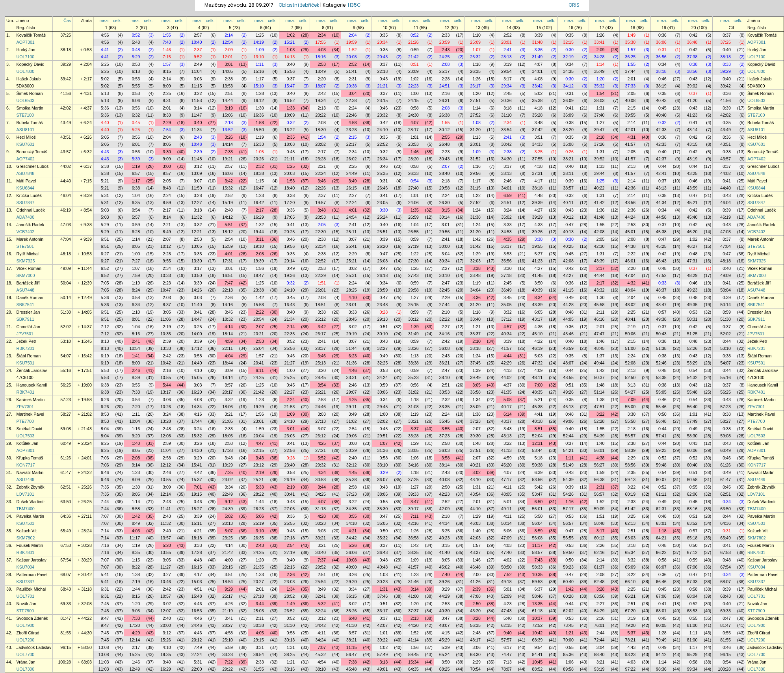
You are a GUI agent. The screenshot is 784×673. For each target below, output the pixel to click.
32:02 (382, 421)
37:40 (599, 115)
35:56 (506, 261)
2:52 (508, 35)
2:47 (446, 283)
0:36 (662, 35)
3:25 (539, 152)
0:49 (291, 268)
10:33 (166, 275)
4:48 (539, 195)
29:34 (506, 86)
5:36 (105, 108)
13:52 (228, 130)
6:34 (136, 305)
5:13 (105, 93)
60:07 (661, 480)
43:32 (599, 290)
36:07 (382, 480)
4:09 (539, 370)
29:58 (445, 188)
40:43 (661, 100)
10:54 (135, 348)
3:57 (229, 385)
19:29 (259, 407)
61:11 (661, 494)
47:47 (599, 334)
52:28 (599, 421)
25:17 (445, 71)
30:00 (445, 246)
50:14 (66, 297)
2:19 (167, 327)
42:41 (661, 173)
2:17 (322, 152)
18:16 (320, 57)
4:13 (508, 370)
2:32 (260, 166)
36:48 (692, 42)
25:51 (382, 232)
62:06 (692, 494)
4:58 (353, 123)
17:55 (320, 42)
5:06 (260, 516)
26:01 (320, 290)
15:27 (197, 509)
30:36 (506, 100)
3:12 (198, 166)
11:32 (197, 217)
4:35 (508, 239)
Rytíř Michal (28, 254)
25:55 (290, 523)
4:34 (322, 472)
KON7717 (26, 465)
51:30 (66, 312)
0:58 (415, 108)
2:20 (322, 79)
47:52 (661, 275)
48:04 (630, 290)
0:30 (569, 50)
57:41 (661, 436)
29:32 (320, 465)
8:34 (539, 297)
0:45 (662, 108)
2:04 (353, 35)
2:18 (229, 123)
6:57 (136, 173)
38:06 (382, 494)
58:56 (630, 465)
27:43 (413, 275)
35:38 (538, 100)
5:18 (539, 458)
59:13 (630, 480)
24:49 (352, 173)
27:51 (475, 100)
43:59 (692, 188)
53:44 (538, 450)
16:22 (290, 130)
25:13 (320, 363)
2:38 (229, 79)
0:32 (291, 123)
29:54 (506, 71)
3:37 (415, 429)
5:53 (105, 370)
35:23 (413, 377)
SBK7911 (25, 319)
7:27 (136, 261)
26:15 (352, 188)
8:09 (167, 86)
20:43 (382, 57)
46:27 (692, 246)
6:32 (136, 115)
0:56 (136, 108)
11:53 (197, 100)
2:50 (446, 487)
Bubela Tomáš (30, 123)
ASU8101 (26, 130)
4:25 (353, 400)
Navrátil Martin (30, 472)
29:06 (352, 436)
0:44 (662, 166)
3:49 (353, 181)
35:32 (599, 86)
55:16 (66, 370)
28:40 (445, 173)
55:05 (661, 392)
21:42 (413, 57)
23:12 (259, 465)
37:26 (599, 144)
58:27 (66, 414)
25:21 (352, 261)
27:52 (475, 115)
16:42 (259, 203)
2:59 (167, 443)
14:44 (228, 100)
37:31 (538, 173)
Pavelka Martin (30, 516)
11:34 (197, 130)
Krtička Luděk (29, 195)
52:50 (630, 377)
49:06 (568, 421)
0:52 (136, 35)
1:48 (601, 385)
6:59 (508, 195)
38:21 (568, 159)
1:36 (601, 210)
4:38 (601, 458)
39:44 (599, 173)
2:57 (198, 35)
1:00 (415, 93)
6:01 (136, 144)
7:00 (539, 385)
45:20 (506, 465)
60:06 (692, 450)
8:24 (136, 290)
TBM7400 (26, 509)
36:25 (630, 57)
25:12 (320, 319)
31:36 (352, 363)
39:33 (413, 494)
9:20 (136, 436)
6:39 (539, 472)
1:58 (260, 123)
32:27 (382, 348)
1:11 (260, 64)
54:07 (66, 356)
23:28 (352, 130)
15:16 (259, 71)
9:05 (136, 494)
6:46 (105, 472)
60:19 (630, 494)
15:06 (228, 115)
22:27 (290, 392)
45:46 (568, 334)
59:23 (661, 450)
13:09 (197, 173)
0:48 (136, 50)
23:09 (413, 71)
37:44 (630, 71)
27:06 (290, 509)
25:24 (382, 217)
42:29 (506, 363)
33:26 (413, 348)
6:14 (508, 414)
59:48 (661, 465)
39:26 (538, 232)
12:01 (228, 57)
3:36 (539, 50)
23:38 (259, 290)
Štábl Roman (29, 356)
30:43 (445, 159)
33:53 (445, 392)
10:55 (166, 377)
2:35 (291, 137)
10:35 (166, 334)
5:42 (539, 487)
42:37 (661, 159)
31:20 (475, 130)
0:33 (727, 64)
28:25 (352, 290)
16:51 (228, 275)
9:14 (136, 465)
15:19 (228, 203)
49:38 (661, 319)
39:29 (66, 64)
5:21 (105, 181)
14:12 (228, 217)
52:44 (568, 436)
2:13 (322, 108)
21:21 (382, 86)
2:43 (446, 50)
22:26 (320, 188)
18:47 (259, 275)
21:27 (290, 363)
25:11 (352, 232)
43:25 (692, 173)
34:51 (506, 203)
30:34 (445, 261)
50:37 (599, 377)
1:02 (291, 35)
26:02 (352, 159)
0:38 (694, 64)
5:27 (539, 254)
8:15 (167, 71)
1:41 (136, 356)
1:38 (601, 400)
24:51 (445, 86)
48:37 (661, 290)
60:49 (66, 443)
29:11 (352, 407)
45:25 (661, 246)
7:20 (136, 407)
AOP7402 (26, 159)
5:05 (105, 137)
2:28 (446, 79)
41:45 (538, 275)
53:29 (692, 363)
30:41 (290, 494)
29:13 (382, 319)
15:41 (197, 465)
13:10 (259, 57)
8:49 (167, 232)
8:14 (167, 217)
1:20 (601, 79)
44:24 (630, 217)
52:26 (692, 348)
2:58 (229, 443)
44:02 (66, 166)
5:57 (136, 217)
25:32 (475, 57)
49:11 (506, 509)
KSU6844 (26, 188)
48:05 (506, 494)
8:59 (167, 203)
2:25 (167, 93)
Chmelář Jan (28, 327)
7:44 (105, 502)
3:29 (198, 458)
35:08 (568, 144)
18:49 (320, 71)
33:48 (475, 275)
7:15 (167, 57)
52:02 (66, 327)
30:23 (320, 523)
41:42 (599, 203)
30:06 (382, 392)
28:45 (352, 319)
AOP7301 (26, 42)
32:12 (352, 465)
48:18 (66, 254)
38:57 (568, 188)
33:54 (506, 130)
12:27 (197, 203)
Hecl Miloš (26, 137)
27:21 (320, 450)
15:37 (197, 480)
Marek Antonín (30, 239)
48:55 (568, 377)
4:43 (105, 152)
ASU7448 (26, 290)
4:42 (198, 472)
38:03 (599, 100)
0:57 (662, 312)
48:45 (599, 348)
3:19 (508, 64)
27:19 (413, 246)
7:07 (105, 516)
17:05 (290, 217)
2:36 (631, 210)
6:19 (105, 356)
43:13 (661, 188)
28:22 (259, 494)
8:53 (105, 414)
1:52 (353, 50)
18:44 (228, 363)
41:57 (630, 144)
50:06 (630, 334)
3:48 (539, 123)
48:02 (630, 305)
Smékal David (30, 429)
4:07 (539, 64)
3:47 (415, 502)
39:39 (538, 203)
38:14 (445, 465)
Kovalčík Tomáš (31, 35)
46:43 (661, 261)
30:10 (445, 275)
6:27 (105, 254)
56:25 (66, 385)
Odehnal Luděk (31, 210)
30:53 (320, 480)
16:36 (259, 115)
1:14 (601, 64)
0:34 (569, 64)
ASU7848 (26, 173)
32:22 (445, 319)
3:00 (167, 166)
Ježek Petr (26, 341)
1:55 (167, 35)
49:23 (692, 290)
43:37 (506, 421)
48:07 (568, 363)
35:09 (475, 407)
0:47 (694, 195)
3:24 (508, 210)
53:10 (66, 341)
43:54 (475, 494)
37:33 (630, 86)
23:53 (413, 144)
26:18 (382, 275)
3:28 (198, 195)
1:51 (322, 283)
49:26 (568, 392)
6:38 (136, 188)
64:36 (66, 516)
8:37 (167, 305)
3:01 (229, 64)
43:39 (599, 261)
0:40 (727, 50)
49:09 (66, 268)
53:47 (538, 494)
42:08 (599, 232)
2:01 (631, 79)
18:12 (228, 232)
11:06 (166, 319)
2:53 (322, 64)
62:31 (661, 509)
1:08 (477, 123)
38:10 (445, 377)
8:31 (167, 100)
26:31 (445, 100)
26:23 (259, 509)
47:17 (506, 480)
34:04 (475, 290)
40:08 (630, 100)
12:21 (197, 232)
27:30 (413, 261)
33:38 (413, 363)
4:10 (353, 297)
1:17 (260, 79)
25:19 (259, 523)
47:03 (66, 225)
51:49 (568, 465)
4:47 (260, 443)
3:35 (198, 254)
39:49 (475, 377)
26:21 (320, 392)
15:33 (259, 144)
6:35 (136, 203)
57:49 (692, 421)
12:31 (538, 443)
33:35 (445, 407)
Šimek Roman (30, 93)
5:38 (105, 166)
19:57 (320, 203)
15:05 (197, 377)
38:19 (661, 86)
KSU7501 (26, 363)
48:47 (661, 305)
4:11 (508, 487)
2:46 (508, 181)
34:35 (568, 71)
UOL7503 (26, 436)
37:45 (475, 363)
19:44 (259, 232)
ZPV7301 (25, 407)
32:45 (445, 290)
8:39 (136, 377)
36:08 (445, 348)
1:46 (167, 50)
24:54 (352, 217)
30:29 (352, 450)
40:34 (506, 334)
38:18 (66, 50)
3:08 (353, 443)
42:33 (661, 130)
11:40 (197, 305)
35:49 (599, 71)
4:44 (508, 356)
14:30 (197, 450)
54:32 (692, 377)
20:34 (382, 42)
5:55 (136, 86)
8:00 (136, 363)
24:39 (228, 509)
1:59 (260, 429)
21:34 (290, 319)
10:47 (166, 290)
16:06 (228, 173)
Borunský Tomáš (32, 152)
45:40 (692, 217)
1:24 (477, 210)
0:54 (415, 181)
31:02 (413, 392)
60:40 (692, 465)
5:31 (105, 195)
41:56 (66, 93)
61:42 (630, 509)
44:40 (66, 181)
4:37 (508, 385)
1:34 (477, 400)
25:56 (290, 348)
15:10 (259, 86)
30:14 (445, 217)
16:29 (259, 217)
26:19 (290, 480)
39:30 (475, 436)
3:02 (353, 268)
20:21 (259, 334)
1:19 (260, 137)
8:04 (105, 429)
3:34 (229, 487)
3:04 (353, 93)
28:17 (413, 130)
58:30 (692, 436)
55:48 (692, 392)
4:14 (229, 327)
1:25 (260, 35)
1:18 (477, 64)
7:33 (229, 152)
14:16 (228, 305)
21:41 (352, 71)
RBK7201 (26, 348)
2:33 (446, 35)
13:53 (228, 86)
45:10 (538, 334)
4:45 (353, 472)
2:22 (631, 254)
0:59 (415, 50)
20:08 (352, 57)
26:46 (382, 188)
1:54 (601, 93)
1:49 (631, 35)
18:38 (259, 173)
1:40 (136, 443)
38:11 (568, 173)
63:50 (66, 502)
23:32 (382, 115)
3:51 (539, 137)
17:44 (197, 421)
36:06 (661, 42)
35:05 (506, 305)
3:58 (198, 356)
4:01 (353, 210)
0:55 (136, 385)
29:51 (382, 436)
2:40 (229, 210)
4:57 (508, 327)
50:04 (66, 283)
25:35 (382, 173)
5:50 (539, 516)
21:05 (228, 421)
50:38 (538, 465)
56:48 (661, 421)
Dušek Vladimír (31, 502)
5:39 (136, 159)
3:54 (322, 385)
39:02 (692, 86)
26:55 (413, 232)
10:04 (135, 421)
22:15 (259, 450)
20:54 (259, 319)
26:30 (445, 203)
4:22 (539, 341)
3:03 (198, 297)
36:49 (506, 290)
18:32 (228, 319)
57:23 (66, 400)
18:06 (228, 407)
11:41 (166, 509)
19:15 (197, 494)
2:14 (229, 35)
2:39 (198, 152)
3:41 (198, 312)
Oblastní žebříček (299, 5)
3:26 (229, 137)
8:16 (136, 334)
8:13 (105, 341)
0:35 (384, 35)
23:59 (445, 42)
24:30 (413, 115)
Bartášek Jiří (28, 283)
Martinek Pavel (30, 414)
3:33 (508, 225)
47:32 (538, 363)
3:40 (198, 123)
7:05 (105, 283)
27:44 (445, 305)
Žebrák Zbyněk (31, 487)
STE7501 (25, 246)
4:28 (322, 516)
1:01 (415, 137)
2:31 (353, 79)
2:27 (353, 195)
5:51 (229, 225)
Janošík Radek (31, 225)
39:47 (599, 130)
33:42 (538, 86)
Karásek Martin (31, 400)
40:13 (568, 232)
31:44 (352, 348)
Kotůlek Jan (28, 443)
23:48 (382, 305)
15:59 (228, 246)
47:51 (599, 407)
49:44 (599, 363)
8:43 (167, 188)
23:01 (352, 305)
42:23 (445, 494)
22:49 (228, 494)
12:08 (166, 436)
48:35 (538, 392)
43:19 (692, 159)
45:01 (630, 232)
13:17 (166, 392)
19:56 (290, 246)
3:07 (198, 181)
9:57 (167, 173)
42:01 (630, 130)
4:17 (539, 181)
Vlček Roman (29, 268)
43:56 (630, 203)
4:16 (198, 414)
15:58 (259, 305)
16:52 (290, 100)
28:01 (506, 42)
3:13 (631, 385)
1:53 (291, 181)
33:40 (475, 319)
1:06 (415, 458)
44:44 (599, 275)
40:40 (661, 115)
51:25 (692, 334)
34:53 (506, 232)
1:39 (415, 327)
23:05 (382, 203)
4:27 (539, 210)
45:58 (599, 305)
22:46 (352, 115)
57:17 (568, 509)
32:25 (382, 363)
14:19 (259, 42)
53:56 (538, 480)
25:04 (259, 348)
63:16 (692, 509)
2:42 (322, 93)
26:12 (320, 436)
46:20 (692, 232)
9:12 (229, 502)
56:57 (630, 436)
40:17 (506, 407)
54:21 (568, 450)
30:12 (445, 130)
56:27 (599, 465)
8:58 (136, 509)
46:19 (66, 210)
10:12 (166, 246)
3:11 (260, 239)
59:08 (66, 429)
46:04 (66, 195)
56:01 (599, 450)
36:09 (568, 100)
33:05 (413, 450)
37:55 (538, 159)
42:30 (599, 246)
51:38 (661, 348)
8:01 (136, 319)
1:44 (260, 502)
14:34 (197, 407)
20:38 (352, 86)
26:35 (475, 71)
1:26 (601, 35)
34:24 (382, 377)
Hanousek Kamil (32, 385)
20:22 (320, 115)
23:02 (228, 480)
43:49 (66, 123)
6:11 (260, 370)
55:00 (630, 407)
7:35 (105, 487)
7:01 (198, 487)
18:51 (320, 305)
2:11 (601, 312)
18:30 (320, 130)
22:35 (290, 334)
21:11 (290, 159)
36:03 (445, 450)
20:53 (320, 217)
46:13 (568, 407)
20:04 (259, 436)
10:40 (197, 42)
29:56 (475, 173)
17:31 (228, 261)
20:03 (290, 173)
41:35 (506, 392)
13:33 (166, 348)
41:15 (568, 290)
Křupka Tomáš (30, 458)
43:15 (692, 144)
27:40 (413, 188)
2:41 (508, 50)
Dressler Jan (28, 312)
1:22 (477, 195)
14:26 (197, 290)
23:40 (290, 465)
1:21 (477, 327)
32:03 (475, 261)
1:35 (415, 210)
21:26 (413, 42)
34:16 (445, 334)
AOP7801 (26, 450)
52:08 (630, 363)
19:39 (259, 261)
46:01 (630, 261)
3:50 (539, 283)
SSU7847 (26, 203)
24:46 (320, 407)
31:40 (538, 42)
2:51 (229, 93)
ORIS (574, 5)
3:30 (167, 152)
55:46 (661, 407)
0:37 (727, 35)
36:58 (475, 392)
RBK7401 (26, 392)
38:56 (692, 71)
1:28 (260, 93)
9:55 (167, 261)
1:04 (136, 195)
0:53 (136, 64)
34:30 (506, 159)
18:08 (290, 144)
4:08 (539, 79)
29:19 (352, 334)
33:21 (413, 421)
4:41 (105, 50)
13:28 (166, 421)
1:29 (477, 254)
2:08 (446, 64)
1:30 (260, 108)
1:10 (477, 35)
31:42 (475, 246)
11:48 (197, 159)
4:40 (105, 123)
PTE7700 (25, 421)
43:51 (66, 137)
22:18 (382, 71)
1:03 (291, 50)
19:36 (290, 275)
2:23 (446, 152)
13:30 (197, 261)
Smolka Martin (30, 108)
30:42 (506, 144)
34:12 (568, 86)
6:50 (539, 502)
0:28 (384, 312)
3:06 (198, 79)
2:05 (631, 93)
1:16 (477, 166)
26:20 (382, 246)
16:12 (259, 100)
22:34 (320, 246)
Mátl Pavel (26, 181)
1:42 (477, 239)
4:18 (539, 108)
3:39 (539, 35)
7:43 (167, 42)
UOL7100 (26, 57)
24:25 (445, 57)
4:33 (539, 225)
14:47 (197, 319)
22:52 (382, 144)
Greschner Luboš (33, 166)
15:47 (290, 86)
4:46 (353, 370)
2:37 (198, 50)
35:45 (445, 421)
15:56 (290, 71)
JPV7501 (25, 334)
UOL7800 (26, 71)
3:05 (167, 312)
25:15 (413, 305)
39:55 (630, 115)
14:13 (290, 57)
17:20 (290, 203)
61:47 (66, 472)
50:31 (692, 319)
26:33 (413, 173)
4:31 (631, 137)
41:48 (599, 217)
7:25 (229, 472)
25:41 (352, 246)
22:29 (320, 275)
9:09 (167, 159)
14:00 (197, 334)
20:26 (259, 159)
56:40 (692, 407)
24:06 (413, 203)
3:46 (322, 181)
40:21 (475, 465)
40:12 (568, 217)
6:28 (136, 232)
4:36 (539, 327)
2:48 (167, 429)
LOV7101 (25, 494)
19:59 (352, 42)
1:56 (260, 268)
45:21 (692, 203)
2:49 (198, 64)
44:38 (630, 246)
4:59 (229, 341)
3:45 (508, 297)
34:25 (320, 494)
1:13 (477, 137)
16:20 (197, 392)
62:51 (66, 487)
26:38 (445, 115)
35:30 (630, 42)
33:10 (382, 465)
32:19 (568, 57)
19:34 (320, 100)
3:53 (508, 254)
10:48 (197, 144)
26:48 (445, 144)
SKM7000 (26, 275)
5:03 (105, 210)
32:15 (568, 42)
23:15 (382, 100)
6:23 (353, 356)
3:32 (198, 225)
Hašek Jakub (29, 79)
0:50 (662, 414)
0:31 (662, 50)
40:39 (538, 290)
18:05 (228, 436)
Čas (67, 20)
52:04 (538, 436)
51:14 (599, 392)
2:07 (446, 166)
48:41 (630, 319)
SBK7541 (25, 305)
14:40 (197, 363)
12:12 (166, 465)
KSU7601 (26, 144)
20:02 (320, 144)
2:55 (446, 137)
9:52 (198, 57)
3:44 (322, 487)
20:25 (290, 232)
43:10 (475, 480)
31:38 (475, 217)
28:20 (413, 159)
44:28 (568, 305)
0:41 (569, 108)
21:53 (290, 407)
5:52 (322, 458)
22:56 (290, 450)
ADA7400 (26, 217)
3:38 (539, 239)
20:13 (228, 523)
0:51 (415, 64)
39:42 (66, 79)
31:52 (475, 159)
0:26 (569, 152)
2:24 (353, 108)
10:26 (166, 407)
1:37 (601, 356)
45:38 (661, 232)
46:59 (568, 348)
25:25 (290, 377)
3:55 (446, 429)
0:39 (727, 108)
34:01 (538, 71)
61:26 (66, 458)
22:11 (228, 348)
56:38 (599, 480)
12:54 (228, 42)
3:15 (446, 210)
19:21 (228, 159)
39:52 (599, 159)
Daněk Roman (30, 297)
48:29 (692, 275)
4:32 (631, 283)
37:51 (475, 450)
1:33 (291, 108)
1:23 (260, 195)
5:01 (508, 502)
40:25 (568, 246)
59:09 (599, 509)
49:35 (692, 305)
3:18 (508, 108)
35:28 (538, 115)
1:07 (477, 50)
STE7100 (25, 115)
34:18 (352, 523)
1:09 (260, 50)
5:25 (105, 64)
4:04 (229, 356)
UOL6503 (26, 100)
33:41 (599, 42)
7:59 (136, 275)
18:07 (320, 86)
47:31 (692, 261)
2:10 (446, 312)
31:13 (320, 509)
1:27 (601, 123)
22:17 (352, 144)
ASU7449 (26, 480)
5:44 (167, 385)
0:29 (384, 472)
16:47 (259, 188)
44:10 (475, 509)
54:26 (568, 494)
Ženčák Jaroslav (32, 370)
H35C (354, 5)
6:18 (136, 71)
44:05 (568, 319)
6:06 (136, 100)
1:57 (631, 50)
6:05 (539, 312)
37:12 (506, 319)
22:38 (352, 100)
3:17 (508, 79)
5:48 (136, 42)
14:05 (228, 71)
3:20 (322, 370)
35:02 (506, 217)
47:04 (66, 239)
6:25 (105, 443)
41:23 (692, 115)
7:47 (229, 283)
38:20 (568, 130)
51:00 (630, 348)
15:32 (228, 188)
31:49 (538, 57)
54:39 (599, 436)
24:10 (382, 130)
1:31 (601, 108)
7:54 (167, 130)
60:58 (692, 480)
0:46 (662, 79)
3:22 (198, 93)
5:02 (105, 79)
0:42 (694, 35)
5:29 (136, 57)
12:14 (166, 494)
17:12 (197, 348)
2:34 (322, 35)
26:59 (413, 217)
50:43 (661, 334)
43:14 (692, 130)
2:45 (508, 93)
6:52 (105, 268)
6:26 (105, 400)
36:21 (445, 363)
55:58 (630, 421)
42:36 (630, 188)
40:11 (568, 203)
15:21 (290, 42)
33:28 (413, 436)
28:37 (320, 348)
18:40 (290, 188)
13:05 (197, 246)
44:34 (661, 203)
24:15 (413, 100)
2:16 (446, 93)
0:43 (384, 79)
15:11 (197, 523)
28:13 (506, 57)
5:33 (260, 487)
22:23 (413, 86)
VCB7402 (26, 232)
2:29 (167, 123)
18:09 (290, 115)
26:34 (382, 159)
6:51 (105, 239)
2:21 (322, 166)
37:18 (506, 275)
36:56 (661, 57)
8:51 (539, 429)
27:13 (320, 421)
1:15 (260, 181)
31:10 (506, 115)
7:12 (105, 327)
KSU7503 (26, 523)
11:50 (197, 188)
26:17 (475, 86)
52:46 (661, 363)
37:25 (66, 35)
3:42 (229, 181)
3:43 (508, 429)
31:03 (413, 407)
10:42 (166, 363)
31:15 (475, 188)
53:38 (661, 377)
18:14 (228, 334)
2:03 (167, 297)
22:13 (228, 290)
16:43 (290, 305)
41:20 (692, 100)
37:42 (538, 130)
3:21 (229, 414)
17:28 (228, 450)
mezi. (105, 20)
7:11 (415, 516)
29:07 (352, 392)
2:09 (229, 50)
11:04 (197, 71)
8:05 (167, 144)
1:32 (260, 225)
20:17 (228, 392)
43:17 (538, 319)
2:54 (229, 239)
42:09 (445, 509)
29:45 (382, 407)
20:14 (290, 261)
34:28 (599, 57)
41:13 (506, 450)
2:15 (631, 108)
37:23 (475, 421)
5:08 (508, 400)
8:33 (167, 115)
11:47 (197, 115)
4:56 (105, 35)
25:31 (352, 275)
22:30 (320, 232)
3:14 (198, 108)
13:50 (197, 275)
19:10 (259, 246)
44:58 (661, 217)
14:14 (228, 144)
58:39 (630, 450)
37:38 (692, 57)
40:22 (599, 188)
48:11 (538, 377)
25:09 (475, 42)
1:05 (260, 152)
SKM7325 (26, 261)
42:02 (66, 108)
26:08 (382, 261)
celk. (117, 20)
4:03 (322, 50)
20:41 (259, 363)
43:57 (66, 152)
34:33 (538, 144)
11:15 (197, 86)
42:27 (568, 275)
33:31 (352, 377)
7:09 (631, 400)
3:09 (229, 370)
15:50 (259, 130)
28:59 (382, 290)
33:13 (506, 173)
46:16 (599, 319)
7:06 (105, 458)
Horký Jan (26, 50)
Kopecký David (31, 64)
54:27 (630, 392)
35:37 (475, 334)
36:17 (506, 246)
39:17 (413, 509)
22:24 (320, 173)
